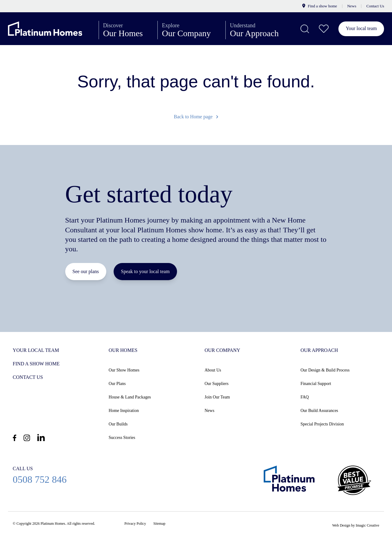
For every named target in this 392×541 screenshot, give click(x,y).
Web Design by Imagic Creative (356, 525)
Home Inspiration (124, 411)
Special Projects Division (322, 424)
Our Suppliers (217, 384)
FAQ (305, 397)
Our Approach (260, 30)
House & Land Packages (130, 397)
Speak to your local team (145, 271)
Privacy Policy (135, 524)
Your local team (361, 28)
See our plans (86, 271)
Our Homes (128, 30)
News (352, 6)
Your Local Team (36, 350)
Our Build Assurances (319, 411)
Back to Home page (196, 117)
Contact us (28, 377)
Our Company (192, 30)
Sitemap (159, 524)
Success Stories (122, 438)
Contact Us (375, 6)
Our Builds (118, 424)
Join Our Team (217, 397)
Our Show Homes (124, 370)
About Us (213, 370)
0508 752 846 (40, 475)
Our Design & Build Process (325, 370)
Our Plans (117, 384)
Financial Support (316, 384)
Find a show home (320, 6)
